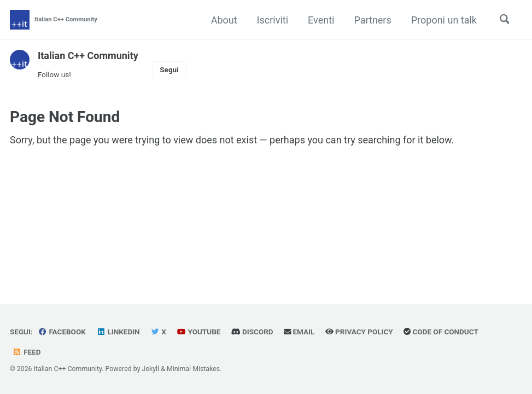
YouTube (199, 332)
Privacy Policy (360, 332)
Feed (27, 352)
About (224, 20)
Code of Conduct (442, 332)
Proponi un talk (443, 20)
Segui (169, 69)
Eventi (320, 20)
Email (299, 332)
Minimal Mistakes (193, 369)
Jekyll (151, 369)
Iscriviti (272, 20)
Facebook (62, 332)
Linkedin (118, 332)
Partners (372, 20)
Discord (252, 332)
